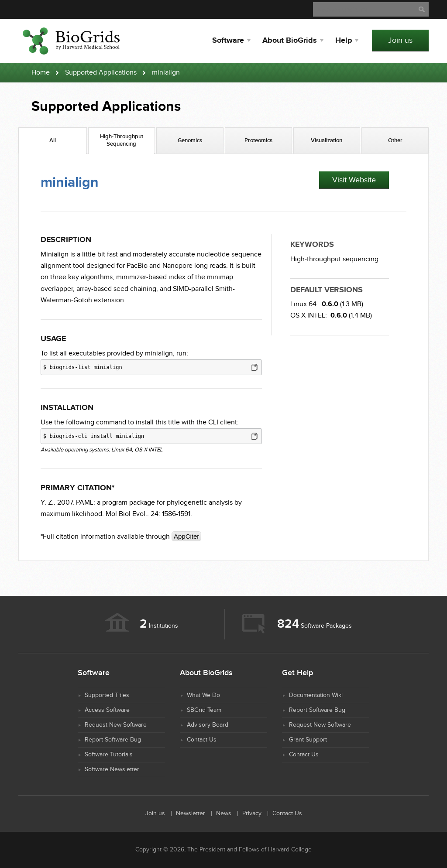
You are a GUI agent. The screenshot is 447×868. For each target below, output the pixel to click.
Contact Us (202, 740)
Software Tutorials (109, 755)
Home (41, 73)
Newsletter (191, 813)
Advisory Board (208, 725)
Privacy (252, 813)
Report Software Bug (113, 740)
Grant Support (308, 740)
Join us (400, 40)
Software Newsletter (112, 769)
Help (344, 41)
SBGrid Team (204, 710)
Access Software (107, 710)
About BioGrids (290, 41)
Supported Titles (107, 695)
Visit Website (354, 180)
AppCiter (186, 536)
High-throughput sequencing (334, 259)
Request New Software (116, 725)
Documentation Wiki (316, 695)
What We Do (203, 695)
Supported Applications (101, 73)
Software (228, 41)
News (224, 813)
